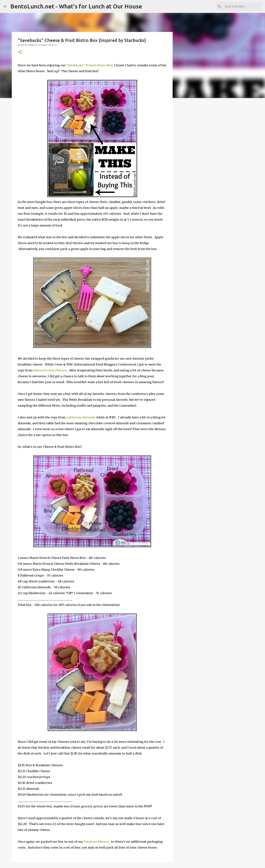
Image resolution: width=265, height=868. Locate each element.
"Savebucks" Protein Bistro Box (90, 65)
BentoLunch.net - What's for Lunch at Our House (76, 6)
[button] (20, 52)
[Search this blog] (243, 6)
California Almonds (81, 417)
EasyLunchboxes (96, 842)
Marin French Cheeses (50, 370)
